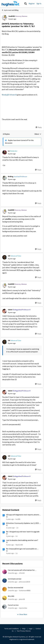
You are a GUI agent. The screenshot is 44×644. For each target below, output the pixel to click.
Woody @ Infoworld (9, 95)
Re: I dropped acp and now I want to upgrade (23, 532)
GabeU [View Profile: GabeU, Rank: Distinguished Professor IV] (10, 310)
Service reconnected (15, 588)
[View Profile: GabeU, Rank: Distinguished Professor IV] (5, 311)
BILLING (11, 596)
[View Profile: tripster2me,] (5, 607)
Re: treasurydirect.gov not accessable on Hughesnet (21, 549)
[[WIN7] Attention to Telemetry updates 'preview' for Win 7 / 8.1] (12, 154)
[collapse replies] (22, 149)
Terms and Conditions (12, 629)
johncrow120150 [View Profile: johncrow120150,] (24, 582)
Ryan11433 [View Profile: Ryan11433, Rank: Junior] (19, 545)
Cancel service (13, 605)
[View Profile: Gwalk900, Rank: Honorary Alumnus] (5, 18)
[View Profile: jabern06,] (5, 598)
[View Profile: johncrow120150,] (5, 581)
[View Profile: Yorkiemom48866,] (5, 589)
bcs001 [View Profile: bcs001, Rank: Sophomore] (18, 519)
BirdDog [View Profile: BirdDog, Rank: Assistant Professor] (11, 177)
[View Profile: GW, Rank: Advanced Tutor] (5, 257)
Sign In (39, 4)
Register (32, 4)
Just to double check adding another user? (22, 540)
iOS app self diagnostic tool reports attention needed (24, 515)
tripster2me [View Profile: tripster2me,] (23, 608)
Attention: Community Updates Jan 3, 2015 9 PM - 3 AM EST (23, 523)
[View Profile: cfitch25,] (5, 572)
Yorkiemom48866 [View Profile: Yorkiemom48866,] (25, 590)
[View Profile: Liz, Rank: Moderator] (5, 152)
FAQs (24, 629)
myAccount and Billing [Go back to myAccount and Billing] (10, 10)
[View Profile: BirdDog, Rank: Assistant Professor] (5, 178)
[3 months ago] (13, 591)
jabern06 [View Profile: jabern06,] (22, 599)
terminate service (15, 579)
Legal (31, 629)
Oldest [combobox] (38, 134)
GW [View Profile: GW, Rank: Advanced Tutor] (9, 256)
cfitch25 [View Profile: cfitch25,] (22, 573)
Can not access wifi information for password (21, 570)
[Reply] (39, 127)
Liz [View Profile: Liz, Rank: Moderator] (9, 151)
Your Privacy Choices (24, 631)
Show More (22, 614)
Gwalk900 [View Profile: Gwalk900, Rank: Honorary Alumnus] (12, 16)
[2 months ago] (13, 573)
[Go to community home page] (11, 4)
